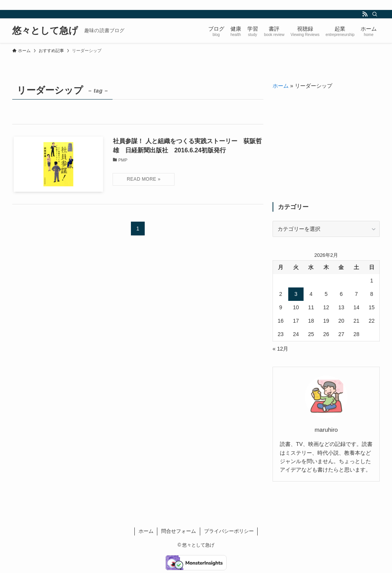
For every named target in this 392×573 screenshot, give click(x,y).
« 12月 (280, 349)
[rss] (365, 14)
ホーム (281, 86)
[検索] (375, 14)
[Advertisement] (326, 146)
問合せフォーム (179, 531)
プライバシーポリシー (229, 531)
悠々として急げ (45, 31)
